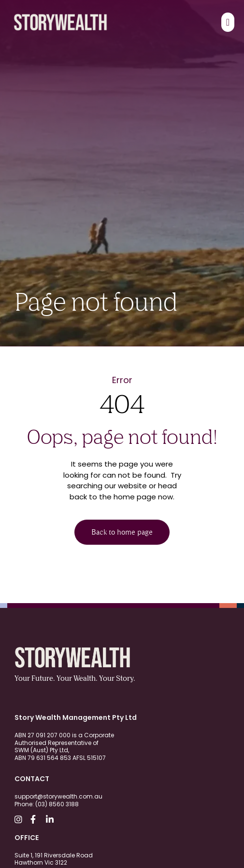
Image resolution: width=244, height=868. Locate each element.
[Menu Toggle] (228, 22)
